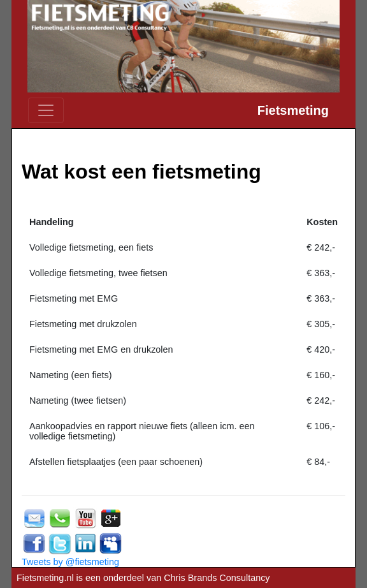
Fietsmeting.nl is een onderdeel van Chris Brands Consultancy (143, 578)
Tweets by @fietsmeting (70, 562)
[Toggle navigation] (46, 110)
